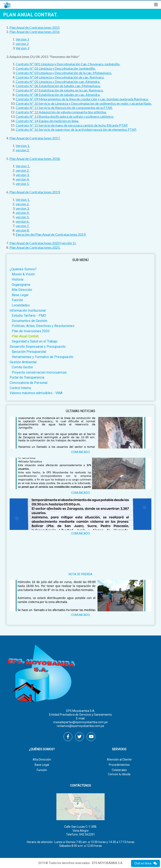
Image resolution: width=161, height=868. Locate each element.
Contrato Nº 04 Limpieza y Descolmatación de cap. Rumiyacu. (60, 77)
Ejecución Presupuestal (29, 352)
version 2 (22, 44)
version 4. (23, 179)
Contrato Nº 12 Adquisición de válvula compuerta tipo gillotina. (61, 112)
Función (17, 300)
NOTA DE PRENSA (80, 574)
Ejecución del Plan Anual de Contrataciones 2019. (51, 234)
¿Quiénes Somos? (23, 269)
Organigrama (21, 285)
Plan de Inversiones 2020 (31, 331)
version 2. (23, 150)
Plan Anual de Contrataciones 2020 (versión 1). (43, 243)
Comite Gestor (22, 367)
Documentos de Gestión (29, 321)
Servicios (119, 749)
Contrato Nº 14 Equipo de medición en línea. (47, 121)
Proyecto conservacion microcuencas (39, 372)
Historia (18, 279)
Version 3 (22, 48)
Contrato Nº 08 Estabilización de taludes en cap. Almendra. (58, 95)
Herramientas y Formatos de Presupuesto (43, 357)
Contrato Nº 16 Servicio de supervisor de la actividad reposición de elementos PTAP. (76, 129)
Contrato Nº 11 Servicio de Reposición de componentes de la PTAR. (64, 108)
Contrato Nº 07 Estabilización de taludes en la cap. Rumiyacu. (60, 90)
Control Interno (20, 388)
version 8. (23, 230)
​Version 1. (23, 146)
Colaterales (119, 770)
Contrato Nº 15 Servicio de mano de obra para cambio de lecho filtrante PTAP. (72, 125)
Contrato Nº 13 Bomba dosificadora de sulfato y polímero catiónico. (65, 116)
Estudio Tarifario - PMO (29, 316)
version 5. (23, 184)
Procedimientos (119, 765)
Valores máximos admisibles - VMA (36, 393)
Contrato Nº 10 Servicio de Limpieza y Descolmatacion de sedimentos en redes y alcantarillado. (84, 103)
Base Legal (20, 295)
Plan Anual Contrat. (25, 336)
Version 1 (22, 39)
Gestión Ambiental (23, 362)
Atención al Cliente (119, 759)
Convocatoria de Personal (29, 383)
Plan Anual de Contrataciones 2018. (35, 159)
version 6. (23, 221)
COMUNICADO (80, 452)
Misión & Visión (23, 274)
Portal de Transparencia (27, 377)
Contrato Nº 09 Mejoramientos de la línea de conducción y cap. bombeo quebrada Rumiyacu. (82, 99)
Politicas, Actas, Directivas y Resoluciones (43, 326)
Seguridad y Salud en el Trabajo (35, 341)
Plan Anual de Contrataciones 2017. (35, 138)
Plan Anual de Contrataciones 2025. (35, 247)
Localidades (21, 305)
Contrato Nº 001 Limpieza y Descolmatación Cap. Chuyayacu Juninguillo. (68, 64)
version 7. (23, 226)
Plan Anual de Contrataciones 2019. (35, 192)
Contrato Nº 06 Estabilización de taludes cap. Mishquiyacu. (58, 86)
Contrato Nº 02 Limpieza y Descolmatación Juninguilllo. (56, 68)
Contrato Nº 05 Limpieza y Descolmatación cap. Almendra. (58, 82)
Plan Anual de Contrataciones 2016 (35, 32)
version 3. (23, 175)
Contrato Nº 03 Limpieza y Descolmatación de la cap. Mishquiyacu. (64, 73)
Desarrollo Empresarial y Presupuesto (38, 347)
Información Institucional (28, 310)
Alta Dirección (22, 290)
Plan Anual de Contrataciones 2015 (35, 27)
